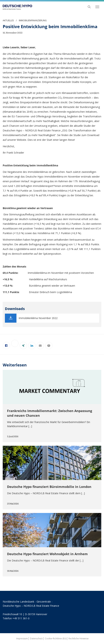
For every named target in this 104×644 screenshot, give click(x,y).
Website (22, 140)
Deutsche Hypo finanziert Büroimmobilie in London (49, 487)
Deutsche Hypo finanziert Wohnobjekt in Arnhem (47, 554)
